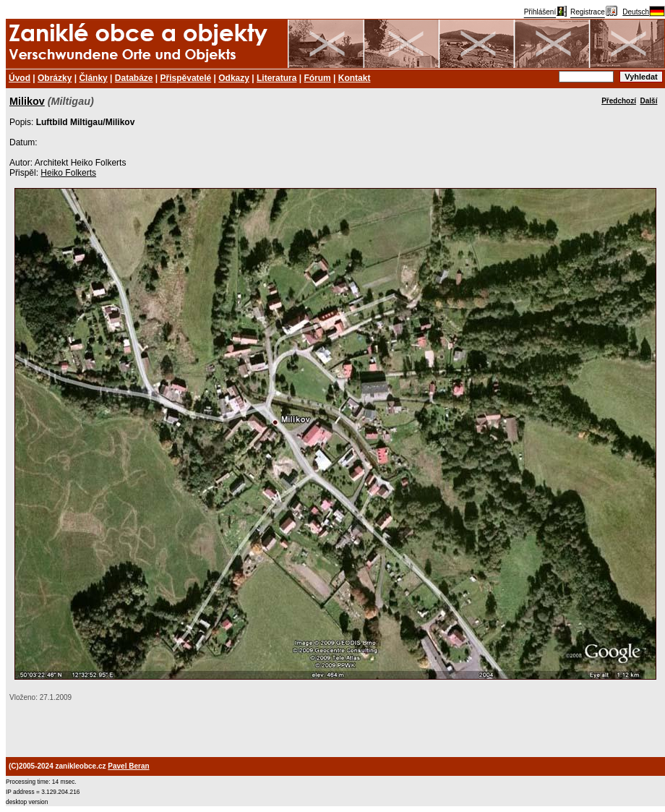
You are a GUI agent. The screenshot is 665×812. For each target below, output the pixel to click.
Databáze (134, 78)
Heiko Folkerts (68, 173)
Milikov (27, 101)
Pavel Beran (128, 766)
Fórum (317, 78)
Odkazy (234, 78)
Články (93, 78)
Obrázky (55, 78)
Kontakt (355, 78)
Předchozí (619, 101)
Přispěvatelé (186, 78)
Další (649, 101)
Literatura (276, 78)
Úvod (20, 78)
